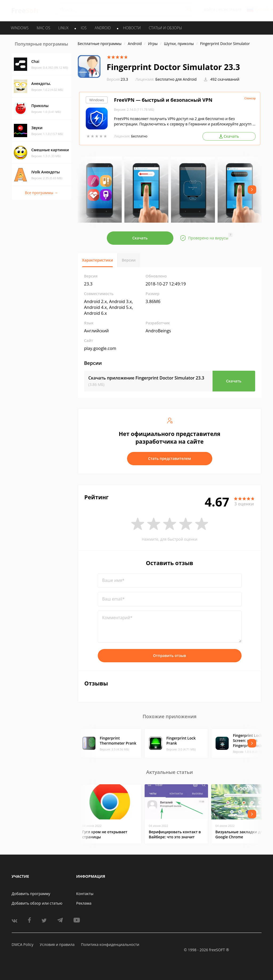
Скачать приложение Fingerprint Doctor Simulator (146, 378)
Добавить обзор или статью (37, 903)
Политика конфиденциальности (110, 944)
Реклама (84, 903)
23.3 (117, 79)
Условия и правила (57, 944)
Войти (209, 10)
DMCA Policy (23, 944)
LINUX (63, 28)
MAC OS (43, 28)
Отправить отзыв (170, 656)
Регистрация (230, 10)
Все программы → (41, 193)
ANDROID (103, 28)
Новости (132, 28)
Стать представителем (170, 458)
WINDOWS (20, 28)
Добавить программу (31, 894)
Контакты (85, 894)
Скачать (140, 238)
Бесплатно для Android (176, 79)
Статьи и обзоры (166, 28)
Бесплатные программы (100, 44)
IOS (84, 28)
